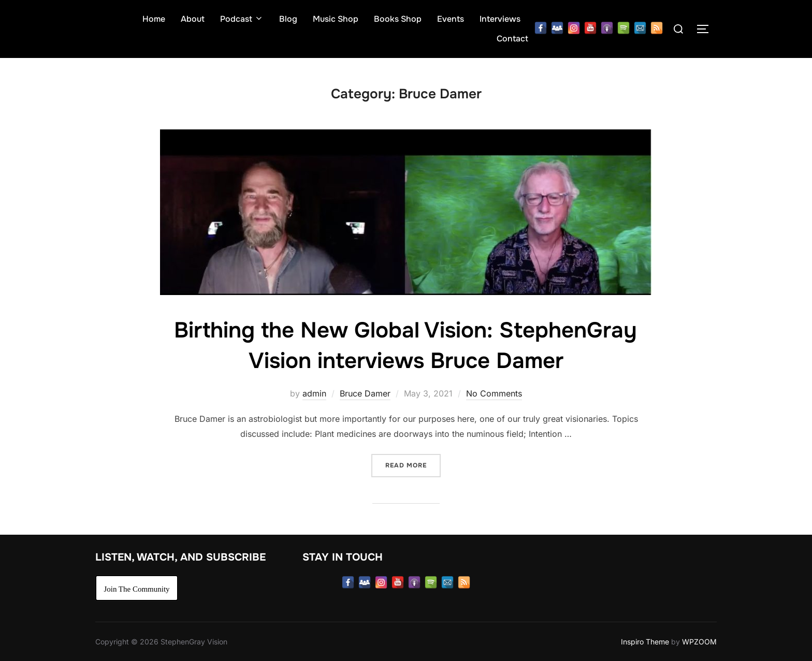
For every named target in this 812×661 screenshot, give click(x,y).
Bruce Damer (365, 393)
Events (451, 19)
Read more (413, 465)
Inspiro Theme (645, 642)
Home (154, 19)
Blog (288, 19)
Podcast (242, 19)
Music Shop (336, 19)
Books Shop (398, 19)
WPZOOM (699, 642)
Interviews (500, 19)
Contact (512, 39)
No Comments (494, 393)
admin (314, 393)
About (193, 19)
